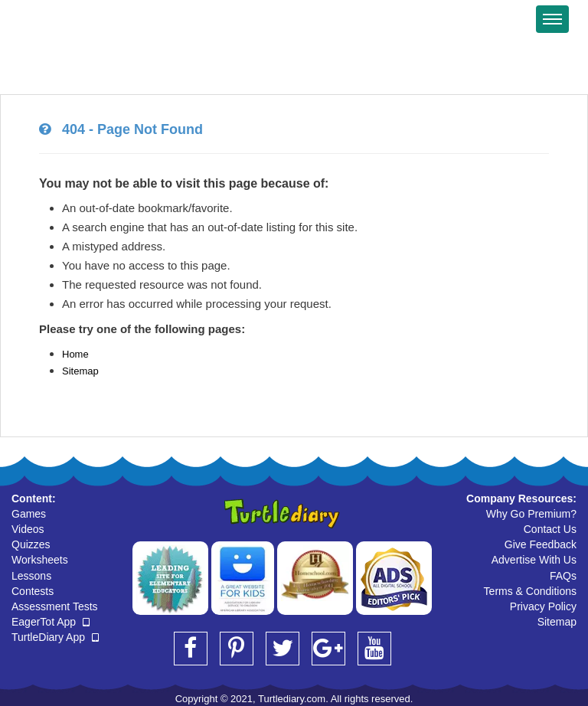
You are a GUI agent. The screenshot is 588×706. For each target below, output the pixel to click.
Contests (33, 591)
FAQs (563, 576)
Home (75, 354)
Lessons (31, 576)
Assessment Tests (55, 606)
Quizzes (31, 544)
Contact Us (550, 529)
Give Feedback (541, 544)
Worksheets (40, 560)
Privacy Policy (543, 606)
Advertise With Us (534, 560)
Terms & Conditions (530, 591)
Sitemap (80, 371)
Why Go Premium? (531, 514)
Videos (28, 529)
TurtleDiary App (55, 637)
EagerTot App (51, 622)
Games (29, 514)
